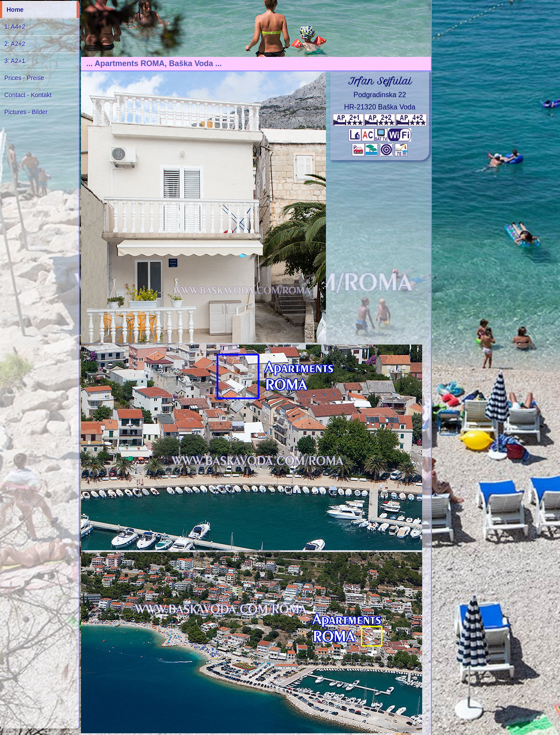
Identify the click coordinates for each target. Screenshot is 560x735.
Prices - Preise (24, 78)
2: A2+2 (15, 44)
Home (15, 10)
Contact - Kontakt (28, 95)
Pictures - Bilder (26, 112)
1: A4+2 (15, 27)
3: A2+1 (15, 61)
